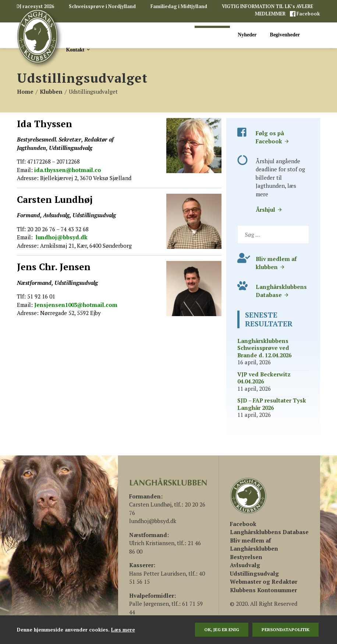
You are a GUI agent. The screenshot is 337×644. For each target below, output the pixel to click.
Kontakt (78, 50)
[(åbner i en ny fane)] (243, 524)
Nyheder (247, 35)
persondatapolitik (285, 629)
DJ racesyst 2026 (35, 6)
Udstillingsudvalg (254, 573)
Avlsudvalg (245, 565)
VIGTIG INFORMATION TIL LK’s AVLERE (267, 6)
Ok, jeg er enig (222, 629)
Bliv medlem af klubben (276, 263)
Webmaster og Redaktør (264, 582)
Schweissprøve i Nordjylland (102, 6)
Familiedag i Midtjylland (179, 6)
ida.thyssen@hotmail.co (67, 170)
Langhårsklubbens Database (281, 291)
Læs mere (123, 630)
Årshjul (269, 210)
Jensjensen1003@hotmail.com (76, 305)
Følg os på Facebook (273, 137)
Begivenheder (285, 35)
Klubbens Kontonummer (263, 590)
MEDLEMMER (271, 14)
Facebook (308, 14)
